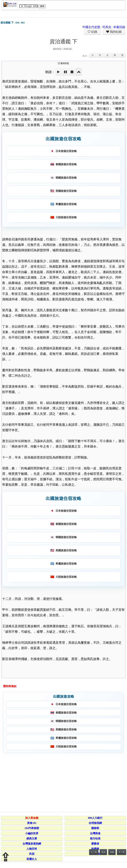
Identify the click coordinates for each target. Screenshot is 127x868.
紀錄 (94, 32)
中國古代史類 (91, 27)
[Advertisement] (63, 782)
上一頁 (94, 852)
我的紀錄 (115, 32)
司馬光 (107, 27)
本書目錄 (119, 27)
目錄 (112, 852)
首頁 (103, 852)
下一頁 (122, 852)
